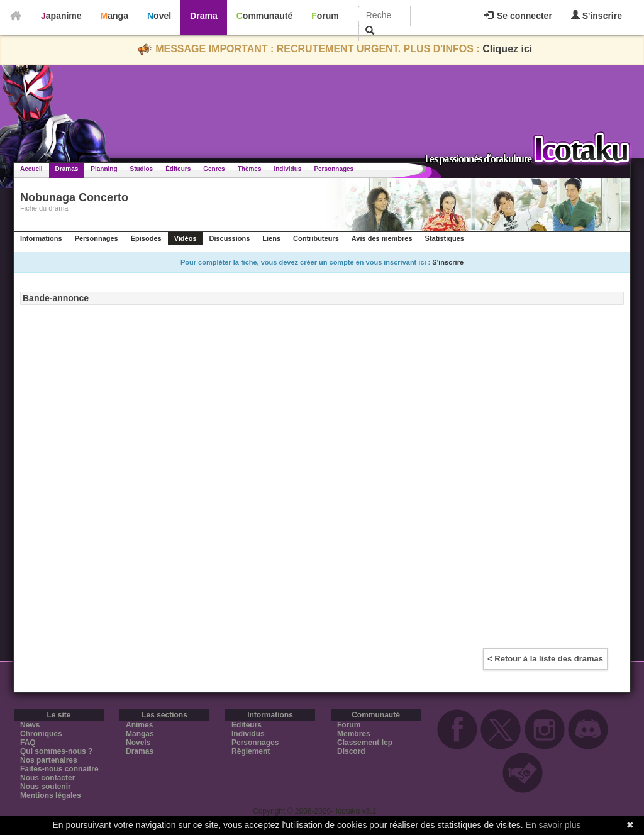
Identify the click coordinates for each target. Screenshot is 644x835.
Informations (41, 238)
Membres (354, 734)
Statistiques (445, 238)
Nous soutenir (46, 787)
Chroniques (41, 734)
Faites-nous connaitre (59, 769)
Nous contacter (47, 778)
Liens (271, 238)
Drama (204, 16)
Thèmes (250, 169)
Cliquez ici (507, 49)
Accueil (31, 169)
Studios (142, 169)
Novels (138, 743)
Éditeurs (178, 169)
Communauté (264, 16)
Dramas (67, 169)
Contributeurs (316, 238)
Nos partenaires (49, 760)
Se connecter (518, 16)
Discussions (230, 238)
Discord (351, 751)
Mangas (140, 734)
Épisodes (146, 238)
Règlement (251, 751)
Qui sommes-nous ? (56, 751)
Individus (287, 169)
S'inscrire (597, 15)
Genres (214, 169)
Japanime (61, 16)
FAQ (28, 743)
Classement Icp (365, 743)
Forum (325, 16)
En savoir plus (553, 825)
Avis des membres (382, 238)
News (30, 725)
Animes (139, 725)
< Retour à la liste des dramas (545, 659)
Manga (114, 16)
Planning (104, 169)
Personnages (334, 169)
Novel (159, 16)
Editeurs (247, 725)
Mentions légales (51, 795)
